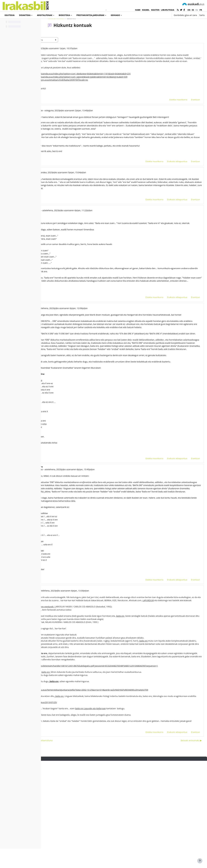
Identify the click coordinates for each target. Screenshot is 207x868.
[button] (161, 15)
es (193, 10)
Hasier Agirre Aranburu (72, 242)
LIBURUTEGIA (168, 10)
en (189, 10)
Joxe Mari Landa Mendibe (73, 130)
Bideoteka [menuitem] (64, 15)
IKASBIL (146, 10)
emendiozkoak (77, 334)
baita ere (70, 115)
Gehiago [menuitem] (115, 15)
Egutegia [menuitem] (10, 15)
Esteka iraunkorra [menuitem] (171, 119)
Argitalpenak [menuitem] (45, 15)
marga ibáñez (62, 60)
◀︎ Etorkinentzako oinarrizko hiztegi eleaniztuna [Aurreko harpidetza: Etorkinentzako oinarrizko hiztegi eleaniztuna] (72, 847)
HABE (138, 10)
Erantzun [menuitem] (189, 119)
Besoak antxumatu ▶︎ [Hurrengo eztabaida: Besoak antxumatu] (184, 847)
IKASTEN (155, 10)
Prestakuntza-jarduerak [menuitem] (90, 15)
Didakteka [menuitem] (25, 15)
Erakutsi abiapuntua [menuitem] (170, 189)
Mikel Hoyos (71, 349)
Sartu (202, 15)
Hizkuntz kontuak (74, 30)
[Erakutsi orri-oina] (200, 861)
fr (201, 10)
